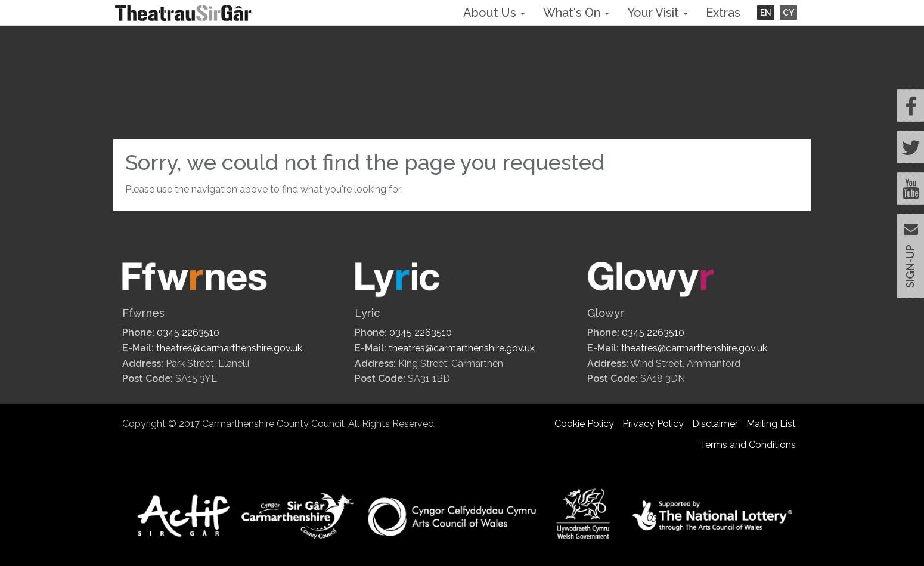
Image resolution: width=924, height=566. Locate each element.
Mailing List (771, 424)
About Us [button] (494, 13)
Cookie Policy (584, 424)
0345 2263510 (188, 333)
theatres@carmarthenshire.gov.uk (229, 348)
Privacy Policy (653, 424)
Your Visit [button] (658, 13)
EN (766, 13)
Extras (723, 13)
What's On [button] (576, 13)
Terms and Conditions (748, 445)
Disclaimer (715, 424)
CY (788, 13)
